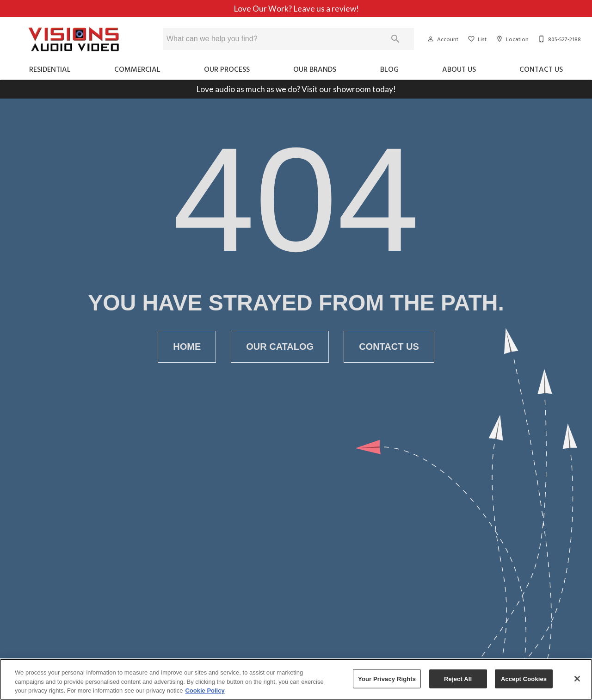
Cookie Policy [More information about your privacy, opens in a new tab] (205, 691)
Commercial (137, 69)
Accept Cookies (524, 678)
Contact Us (541, 69)
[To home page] (74, 39)
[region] (296, 679)
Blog (389, 69)
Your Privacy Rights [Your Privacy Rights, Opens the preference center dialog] (387, 678)
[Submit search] (395, 39)
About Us (459, 69)
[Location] (511, 39)
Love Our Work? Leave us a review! (296, 9)
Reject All (458, 678)
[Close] (577, 679)
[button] (431, 39)
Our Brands (315, 69)
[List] (476, 39)
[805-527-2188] (558, 39)
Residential (50, 69)
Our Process (227, 69)
